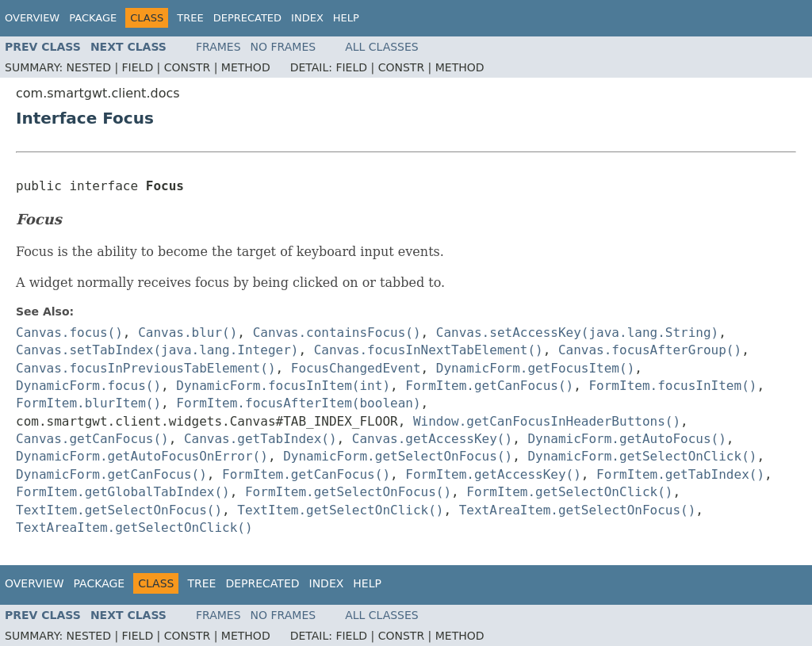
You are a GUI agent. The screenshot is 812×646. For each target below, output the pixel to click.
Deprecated (247, 18)
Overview (32, 18)
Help (346, 18)
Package (93, 18)
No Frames (283, 47)
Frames (218, 47)
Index (307, 18)
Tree (190, 18)
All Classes (382, 47)
